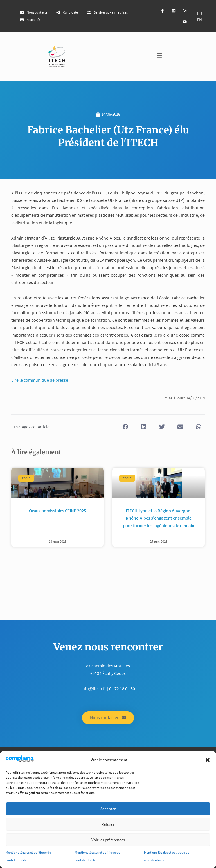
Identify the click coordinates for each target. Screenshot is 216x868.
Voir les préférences (108, 840)
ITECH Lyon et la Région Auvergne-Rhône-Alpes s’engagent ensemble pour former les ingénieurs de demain (159, 518)
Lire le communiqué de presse (40, 380)
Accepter (108, 809)
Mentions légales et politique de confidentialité (28, 856)
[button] (208, 760)
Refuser (108, 824)
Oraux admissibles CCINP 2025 (58, 511)
